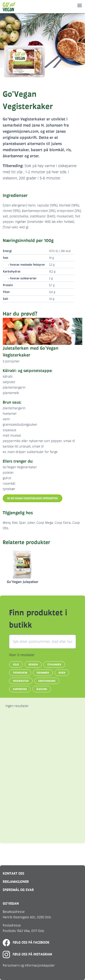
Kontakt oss (13, 873)
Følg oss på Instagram (27, 954)
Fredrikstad (21, 681)
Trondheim (20, 673)
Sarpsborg (20, 689)
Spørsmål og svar (18, 890)
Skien (62, 673)
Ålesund (42, 689)
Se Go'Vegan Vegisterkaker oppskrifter (33, 498)
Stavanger (54, 664)
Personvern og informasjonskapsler (29, 965)
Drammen (43, 673)
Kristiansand (47, 681)
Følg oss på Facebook (26, 942)
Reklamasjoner (16, 882)
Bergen (33, 664)
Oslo (16, 664)
